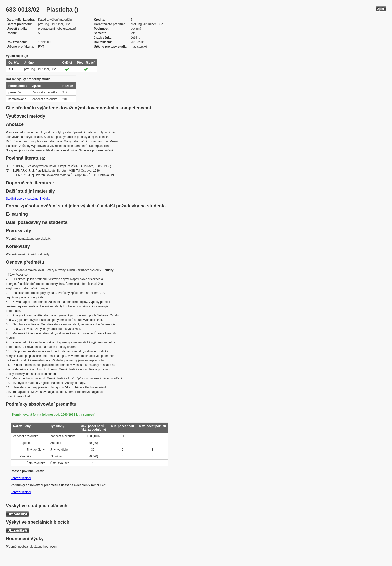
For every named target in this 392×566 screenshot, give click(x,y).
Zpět (381, 9)
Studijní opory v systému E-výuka (28, 199)
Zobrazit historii (21, 478)
